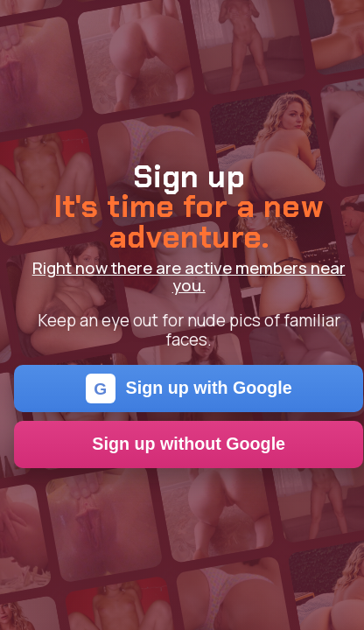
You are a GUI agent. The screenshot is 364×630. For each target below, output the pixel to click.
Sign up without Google (189, 444)
